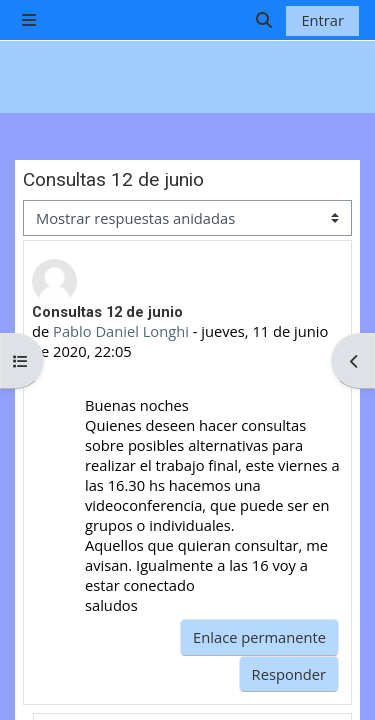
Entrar (322, 20)
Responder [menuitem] (289, 674)
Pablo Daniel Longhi (121, 331)
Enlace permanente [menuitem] (259, 637)
